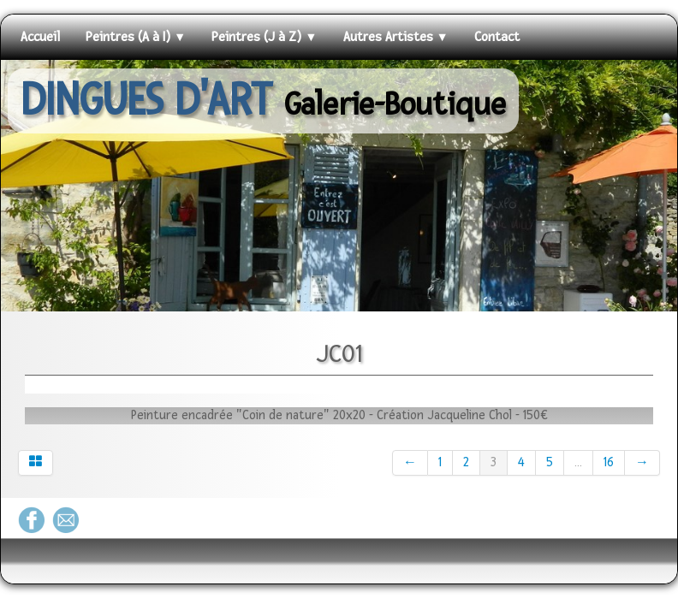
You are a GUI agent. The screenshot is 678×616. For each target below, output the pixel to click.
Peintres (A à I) (136, 37)
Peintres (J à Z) (264, 37)
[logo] (263, 101)
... (578, 462)
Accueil (40, 37)
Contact (497, 37)
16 (609, 462)
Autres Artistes (396, 37)
